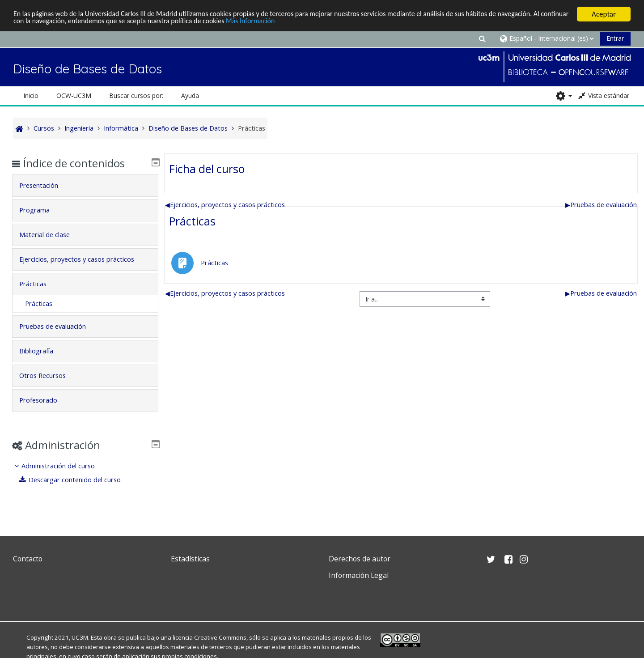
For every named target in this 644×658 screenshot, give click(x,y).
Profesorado (45, 400)
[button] (482, 38)
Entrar (615, 38)
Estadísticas (190, 559)
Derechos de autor (360, 559)
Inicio (31, 96)
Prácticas (192, 221)
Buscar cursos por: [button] (136, 96)
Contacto (28, 559)
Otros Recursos (49, 376)
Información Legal (359, 575)
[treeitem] (85, 473)
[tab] (85, 186)
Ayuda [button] (190, 96)
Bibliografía (43, 351)
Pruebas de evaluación (601, 205)
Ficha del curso (207, 169)
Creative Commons (220, 637)
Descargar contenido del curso (77, 480)
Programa (41, 210)
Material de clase (51, 235)
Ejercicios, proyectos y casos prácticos (225, 205)
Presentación (45, 185)
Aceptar (604, 14)
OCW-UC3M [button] (74, 96)
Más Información (306, 22)
